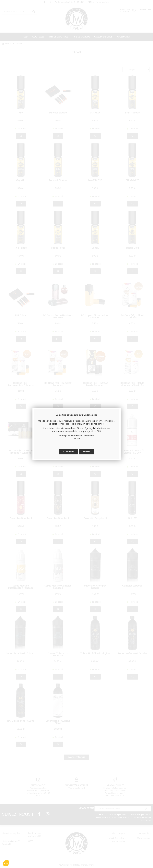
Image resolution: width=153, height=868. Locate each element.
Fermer (86, 452)
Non (79, 439)
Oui (74, 439)
